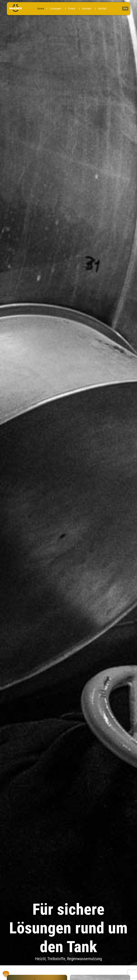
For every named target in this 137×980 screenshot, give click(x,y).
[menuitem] (125, 9)
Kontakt (87, 9)
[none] (125, 9)
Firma (72, 9)
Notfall (102, 9)
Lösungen (56, 9)
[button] (6, 974)
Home (41, 9)
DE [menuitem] (124, 9)
